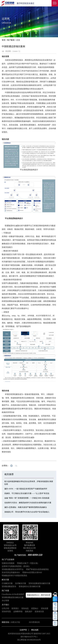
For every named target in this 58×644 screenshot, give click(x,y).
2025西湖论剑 (34, 622)
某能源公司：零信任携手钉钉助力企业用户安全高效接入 (27, 512)
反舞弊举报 (18, 612)
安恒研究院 (6, 612)
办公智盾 (5, 600)
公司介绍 (5, 608)
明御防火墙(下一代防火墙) (28, 563)
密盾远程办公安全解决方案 (30, 586)
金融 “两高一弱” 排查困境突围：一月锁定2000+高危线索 (27, 498)
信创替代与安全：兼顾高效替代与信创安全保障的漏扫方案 (28, 503)
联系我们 (15, 608)
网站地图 (35, 630)
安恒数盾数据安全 (9, 586)
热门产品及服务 (8, 559)
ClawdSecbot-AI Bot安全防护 (13, 594)
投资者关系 (39, 612)
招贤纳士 (35, 608)
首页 (4, 40)
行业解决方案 (7, 583)
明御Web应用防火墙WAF (32, 572)
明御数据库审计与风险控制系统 (14, 576)
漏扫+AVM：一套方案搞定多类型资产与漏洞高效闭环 (26, 489)
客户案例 (11, 40)
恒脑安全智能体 (8, 563)
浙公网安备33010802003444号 (29, 640)
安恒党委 (45, 608)
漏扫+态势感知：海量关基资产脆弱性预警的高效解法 (26, 507)
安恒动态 (25, 608)
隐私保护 (29, 612)
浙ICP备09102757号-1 (29, 637)
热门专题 (5, 591)
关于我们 (5, 605)
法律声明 (23, 630)
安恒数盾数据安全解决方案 (13, 597)
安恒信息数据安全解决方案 (39, 583)
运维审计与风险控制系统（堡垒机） (16, 566)
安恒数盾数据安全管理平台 (13, 569)
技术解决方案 (21, 583)
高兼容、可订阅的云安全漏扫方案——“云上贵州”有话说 (27, 493)
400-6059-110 (35, 555)
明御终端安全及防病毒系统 (37, 569)
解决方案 (5, 580)
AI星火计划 (15, 622)
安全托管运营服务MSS (11, 572)
